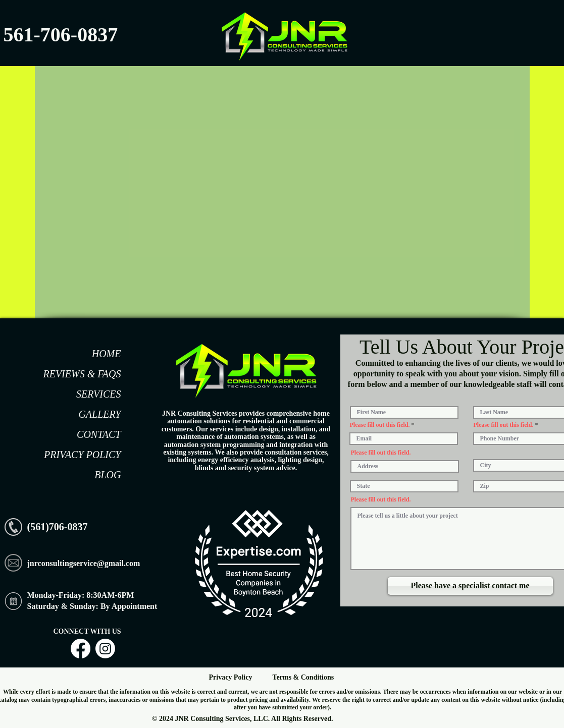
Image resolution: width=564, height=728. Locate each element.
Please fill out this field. (380, 425)
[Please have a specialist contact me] (470, 586)
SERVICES (99, 394)
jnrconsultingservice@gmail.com (84, 563)
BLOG (108, 475)
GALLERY (99, 414)
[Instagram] (105, 649)
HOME (107, 354)
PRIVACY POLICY (82, 455)
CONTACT (99, 434)
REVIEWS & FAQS (82, 374)
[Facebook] (81, 649)
